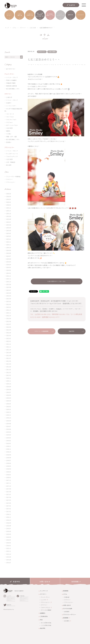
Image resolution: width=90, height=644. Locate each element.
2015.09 (8, 557)
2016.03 (8, 540)
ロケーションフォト (12, 125)
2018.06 (8, 463)
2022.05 (8, 330)
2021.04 (8, 367)
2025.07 (8, 222)
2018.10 (8, 452)
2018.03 (8, 472)
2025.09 (8, 216)
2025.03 (8, 233)
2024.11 (8, 245)
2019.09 (8, 421)
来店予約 (72, 5)
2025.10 (8, 214)
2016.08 (8, 526)
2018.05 (8, 466)
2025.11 (8, 211)
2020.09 (8, 387)
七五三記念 (9, 128)
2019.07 (8, 426)
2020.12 (8, 378)
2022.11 (8, 313)
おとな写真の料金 (46, 623)
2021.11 (8, 347)
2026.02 (8, 202)
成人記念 (9, 165)
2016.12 (8, 514)
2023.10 (8, 282)
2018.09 (8, 455)
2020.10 (8, 384)
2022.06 (8, 327)
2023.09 (8, 284)
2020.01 (8, 409)
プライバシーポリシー (70, 614)
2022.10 (8, 316)
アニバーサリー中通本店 (13, 177)
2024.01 (8, 273)
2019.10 (8, 418)
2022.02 (8, 338)
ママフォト (9, 122)
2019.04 (8, 435)
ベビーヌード (10, 114)
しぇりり (9, 596)
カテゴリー (43, 594)
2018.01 (8, 477)
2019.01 (8, 443)
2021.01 (8, 375)
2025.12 (8, 208)
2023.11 (8, 279)
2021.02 (8, 372)
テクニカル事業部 (46, 610)
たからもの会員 (68, 608)
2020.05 (8, 398)
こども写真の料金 (46, 625)
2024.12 (8, 242)
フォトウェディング (12, 156)
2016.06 (8, 531)
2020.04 (8, 401)
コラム (65, 594)
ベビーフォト (10, 117)
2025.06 (8, 225)
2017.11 (8, 483)
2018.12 (8, 446)
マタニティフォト (11, 120)
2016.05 (8, 534)
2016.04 (8, 537)
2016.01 (8, 546)
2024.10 (8, 248)
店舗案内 (43, 613)
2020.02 (8, 407)
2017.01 (8, 512)
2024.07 (8, 256)
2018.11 (8, 449)
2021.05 (8, 364)
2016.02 (8, 543)
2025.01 (8, 239)
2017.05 (8, 500)
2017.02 (8, 509)
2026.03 (8, 199)
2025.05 (8, 228)
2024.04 (8, 265)
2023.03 (8, 301)
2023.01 (8, 307)
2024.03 (8, 267)
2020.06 (8, 395)
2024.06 (8, 259)
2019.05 (8, 432)
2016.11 (8, 517)
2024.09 (8, 250)
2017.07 (8, 494)
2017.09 (8, 489)
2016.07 (8, 529)
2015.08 (8, 560)
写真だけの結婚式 (11, 80)
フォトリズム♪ (46, 607)
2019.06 (8, 429)
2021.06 (8, 361)
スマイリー (9, 179)
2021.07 (8, 358)
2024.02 (8, 270)
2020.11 (8, 381)
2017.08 (8, 492)
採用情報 (66, 618)
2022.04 (8, 333)
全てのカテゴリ (11, 69)
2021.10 (8, 350)
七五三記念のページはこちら (57, 281)
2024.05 (8, 262)
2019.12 (8, 412)
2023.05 (8, 296)
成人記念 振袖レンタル (13, 89)
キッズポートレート (12, 154)
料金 (41, 620)
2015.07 (8, 563)
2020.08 (8, 390)
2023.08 (8, 287)
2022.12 (8, 310)
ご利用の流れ (44, 616)
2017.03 (8, 506)
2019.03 (8, 438)
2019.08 (8, 424)
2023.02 (8, 304)
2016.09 (8, 523)
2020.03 (8, 404)
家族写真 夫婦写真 (11, 86)
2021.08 (8, 355)
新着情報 (66, 591)
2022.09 (8, 318)
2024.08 (8, 253)
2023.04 (8, 299)
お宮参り (9, 103)
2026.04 (8, 196)
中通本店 (22, 596)
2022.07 (8, 324)
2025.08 (8, 219)
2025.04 (8, 231)
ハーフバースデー (11, 106)
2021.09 (8, 353)
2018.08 (8, 458)
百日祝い (9, 142)
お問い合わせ (67, 605)
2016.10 (8, 520)
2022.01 (8, 341)
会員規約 (67, 612)
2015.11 (8, 551)
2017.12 (8, 480)
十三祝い (9, 134)
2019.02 (8, 441)
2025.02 (8, 236)
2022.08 (8, 321)
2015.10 (8, 554)
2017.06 (8, 497)
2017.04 (8, 503)
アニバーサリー (46, 597)
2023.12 (8, 276)
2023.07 (8, 290)
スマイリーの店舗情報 (42, 331)
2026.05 (8, 194)
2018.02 (8, 475)
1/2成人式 (9, 97)
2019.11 (8, 415)
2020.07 (8, 392)
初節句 (8, 131)
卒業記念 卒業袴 (11, 83)
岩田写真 (9, 605)
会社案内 (67, 621)
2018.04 (8, 469)
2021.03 (8, 370)
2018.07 (8, 460)
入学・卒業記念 (11, 162)
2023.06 (8, 293)
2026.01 (8, 205)
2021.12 (8, 344)
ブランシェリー (11, 182)
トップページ (44, 591)
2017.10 (8, 486)
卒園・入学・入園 (11, 137)
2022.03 (8, 336)
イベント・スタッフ (12, 77)
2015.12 (8, 548)
